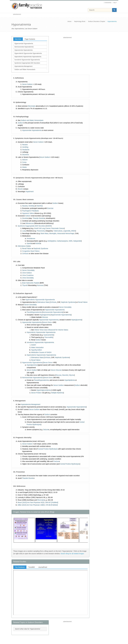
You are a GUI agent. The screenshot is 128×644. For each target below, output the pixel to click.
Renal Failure (27, 248)
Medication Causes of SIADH (41, 352)
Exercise (50, 208)
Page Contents (30, 39)
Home (69, 21)
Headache (26, 150)
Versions (108, 3)
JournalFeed (43, 567)
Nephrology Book (80, 21)
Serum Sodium (27, 84)
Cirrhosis (25, 254)
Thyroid (25, 285)
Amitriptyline (52, 241)
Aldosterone (30, 223)
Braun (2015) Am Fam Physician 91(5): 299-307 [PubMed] (38, 502)
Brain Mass (44, 233)
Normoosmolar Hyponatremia (24, 47)
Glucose (45, 317)
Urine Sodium (27, 273)
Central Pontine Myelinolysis (48, 449)
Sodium (20, 123)
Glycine (72, 375)
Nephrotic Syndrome (41, 248)
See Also (18, 39)
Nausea (25, 145)
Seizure (25, 160)
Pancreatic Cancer (58, 228)
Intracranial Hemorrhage (66, 233)
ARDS (73, 231)
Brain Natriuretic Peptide (31, 283)
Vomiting (25, 147)
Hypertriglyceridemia (44, 390)
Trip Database (20, 567)
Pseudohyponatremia (34, 312)
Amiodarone (31, 238)
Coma (24, 162)
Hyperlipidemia (70, 380)
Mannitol (65, 375)
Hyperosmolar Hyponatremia (24, 44)
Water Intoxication (37, 347)
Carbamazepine (62, 241)
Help (115, 3)
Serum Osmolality (28, 270)
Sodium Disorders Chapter (97, 21)
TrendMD (32, 567)
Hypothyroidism (37, 350)
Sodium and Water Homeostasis (25, 69)
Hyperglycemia (45, 315)
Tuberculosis (58, 231)
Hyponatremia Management (23, 66)
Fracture (56, 461)
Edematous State (24, 246)
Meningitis (53, 233)
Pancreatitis (49, 337)
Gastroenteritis (48, 335)
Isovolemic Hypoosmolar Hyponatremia (27, 60)
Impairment (30, 192)
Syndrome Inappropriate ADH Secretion (27, 63)
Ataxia (24, 167)
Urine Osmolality (28, 278)
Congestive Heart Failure (31, 251)
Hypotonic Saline (28, 213)
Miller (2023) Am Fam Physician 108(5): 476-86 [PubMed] (38, 505)
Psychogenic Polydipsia (30, 211)
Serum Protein (36, 393)
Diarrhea (40, 206)
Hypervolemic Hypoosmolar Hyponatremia (28, 53)
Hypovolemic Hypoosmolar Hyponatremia (28, 57)
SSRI (70, 241)
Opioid (29, 243)
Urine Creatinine (28, 275)
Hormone (40, 285)
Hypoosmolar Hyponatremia (24, 50)
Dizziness (26, 155)
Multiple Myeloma (57, 393)
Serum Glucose (56, 370)
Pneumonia (41, 231)
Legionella (67, 231)
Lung (24, 231)
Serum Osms (47, 322)
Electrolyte (32, 106)
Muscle (20, 189)
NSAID (38, 243)
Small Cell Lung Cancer (42, 228)
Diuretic (25, 218)
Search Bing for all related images (72, 554)
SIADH (49, 226)
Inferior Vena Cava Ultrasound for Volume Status (51, 330)
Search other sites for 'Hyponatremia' (28, 629)
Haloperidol (77, 241)
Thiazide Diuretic (38, 218)
